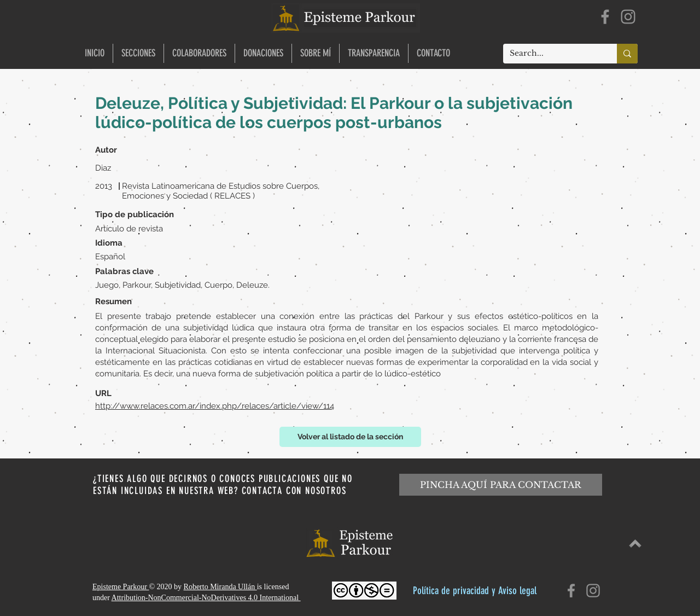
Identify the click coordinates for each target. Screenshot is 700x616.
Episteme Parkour (121, 587)
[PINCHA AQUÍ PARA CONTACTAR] (501, 485)
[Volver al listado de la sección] (350, 437)
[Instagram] (628, 17)
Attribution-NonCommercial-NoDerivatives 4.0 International (206, 598)
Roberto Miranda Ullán (220, 587)
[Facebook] (605, 17)
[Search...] (552, 54)
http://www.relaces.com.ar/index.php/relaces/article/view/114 (215, 406)
